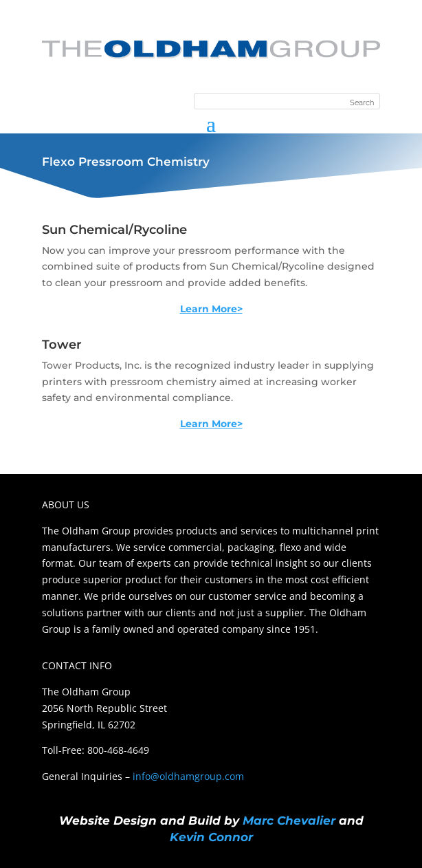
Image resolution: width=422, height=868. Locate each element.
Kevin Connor (211, 837)
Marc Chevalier (289, 821)
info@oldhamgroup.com (188, 776)
